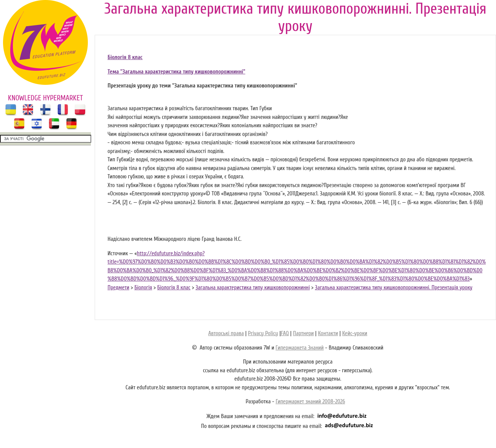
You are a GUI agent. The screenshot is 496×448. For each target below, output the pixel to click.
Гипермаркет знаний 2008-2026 (310, 402)
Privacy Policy (263, 333)
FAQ (285, 333)
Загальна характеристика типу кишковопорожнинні (253, 288)
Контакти (328, 333)
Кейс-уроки (355, 333)
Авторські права (226, 333)
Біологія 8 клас (125, 57)
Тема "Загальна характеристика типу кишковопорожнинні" (176, 72)
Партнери (303, 333)
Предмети (118, 288)
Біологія (143, 288)
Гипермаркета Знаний (300, 348)
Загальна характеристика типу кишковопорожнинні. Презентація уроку (394, 288)
